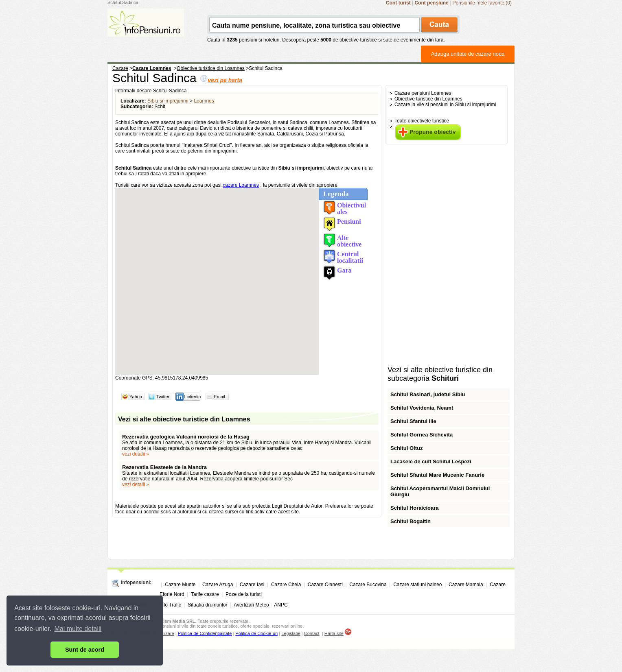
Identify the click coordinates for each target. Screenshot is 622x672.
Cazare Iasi (252, 585)
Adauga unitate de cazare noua (468, 54)
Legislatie (291, 633)
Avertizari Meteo (251, 605)
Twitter (163, 397)
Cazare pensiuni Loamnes (423, 93)
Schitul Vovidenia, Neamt (422, 408)
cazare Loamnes (241, 185)
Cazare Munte (180, 585)
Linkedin (192, 397)
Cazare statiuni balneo (417, 585)
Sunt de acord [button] (85, 650)
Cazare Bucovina (368, 585)
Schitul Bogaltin (411, 521)
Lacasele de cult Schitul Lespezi (431, 461)
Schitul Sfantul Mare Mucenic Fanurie (437, 475)
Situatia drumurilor (207, 605)
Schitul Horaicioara (414, 508)
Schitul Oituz (406, 448)
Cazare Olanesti (325, 585)
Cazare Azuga (218, 585)
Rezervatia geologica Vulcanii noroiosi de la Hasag (186, 437)
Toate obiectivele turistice (422, 121)
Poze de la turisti (244, 594)
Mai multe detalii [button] (78, 629)
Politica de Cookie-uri (256, 633)
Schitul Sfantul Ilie (413, 421)
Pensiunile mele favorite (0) (482, 3)
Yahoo (136, 397)
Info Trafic (170, 605)
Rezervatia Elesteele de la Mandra (164, 467)
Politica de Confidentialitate (205, 633)
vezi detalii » (136, 454)
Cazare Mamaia (466, 585)
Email (219, 397)
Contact (312, 633)
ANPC (281, 605)
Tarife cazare (205, 594)
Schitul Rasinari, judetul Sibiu (428, 394)
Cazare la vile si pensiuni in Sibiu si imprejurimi (445, 105)
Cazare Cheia (286, 585)
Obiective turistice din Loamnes (428, 99)
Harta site (334, 633)
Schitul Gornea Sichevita (422, 435)
